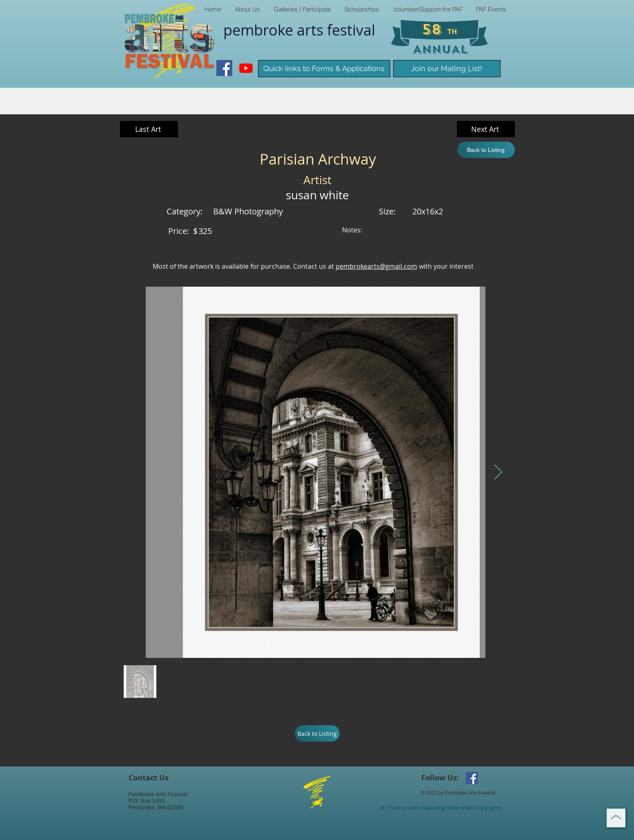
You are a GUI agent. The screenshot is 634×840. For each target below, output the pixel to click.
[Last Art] (149, 129)
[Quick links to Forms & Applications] (324, 69)
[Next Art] (486, 129)
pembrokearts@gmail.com (376, 266)
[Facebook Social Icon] (224, 68)
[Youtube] (246, 68)
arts (312, 30)
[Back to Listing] (486, 150)
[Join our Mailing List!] (447, 69)
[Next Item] (498, 472)
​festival (351, 30)
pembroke (260, 30)
